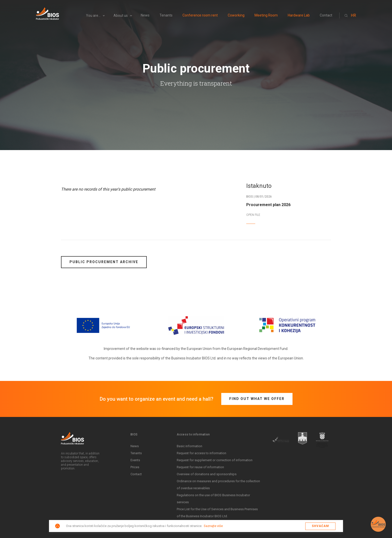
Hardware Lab (299, 15)
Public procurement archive (104, 262)
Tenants (166, 15)
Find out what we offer (257, 399)
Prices (135, 467)
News (145, 15)
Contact (326, 15)
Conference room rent (200, 15)
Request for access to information (201, 453)
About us (121, 16)
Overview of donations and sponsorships (207, 474)
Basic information (189, 446)
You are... (93, 16)
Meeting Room (266, 15)
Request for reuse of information (200, 467)
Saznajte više (213, 526)
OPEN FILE (253, 215)
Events (135, 460)
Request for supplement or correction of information (215, 460)
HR (353, 15)
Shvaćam (320, 526)
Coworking (236, 15)
